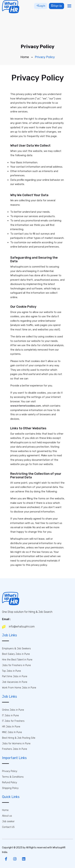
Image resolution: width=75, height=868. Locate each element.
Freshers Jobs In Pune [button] (15, 749)
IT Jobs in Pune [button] (10, 716)
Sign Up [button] (57, 6)
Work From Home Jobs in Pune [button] (19, 688)
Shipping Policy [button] (10, 788)
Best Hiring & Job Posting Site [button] (19, 738)
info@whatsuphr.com (18, 627)
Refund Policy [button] (10, 782)
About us (7, 816)
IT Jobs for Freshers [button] (13, 721)
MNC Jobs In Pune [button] (12, 732)
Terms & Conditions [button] (13, 777)
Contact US (8, 827)
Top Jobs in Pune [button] (11, 671)
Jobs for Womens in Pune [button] (16, 744)
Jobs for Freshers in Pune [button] (16, 665)
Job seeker (8, 821)
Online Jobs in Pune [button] (13, 710)
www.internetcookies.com (26, 406)
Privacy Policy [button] (10, 771)
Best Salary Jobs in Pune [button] (16, 654)
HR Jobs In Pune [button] (11, 727)
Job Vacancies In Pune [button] (15, 682)
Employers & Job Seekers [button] (16, 649)
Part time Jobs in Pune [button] (15, 676)
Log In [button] (41, 6)
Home (25, 57)
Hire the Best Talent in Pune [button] (17, 660)
